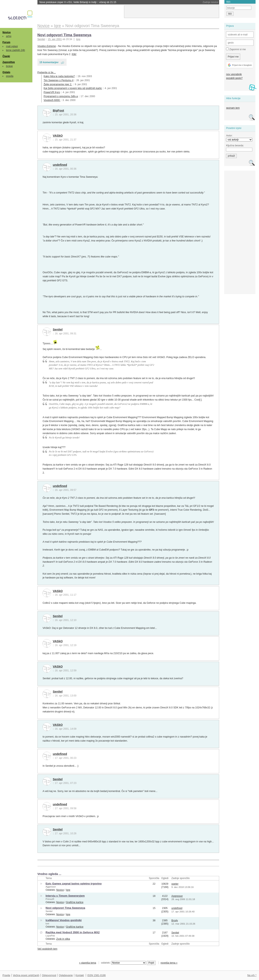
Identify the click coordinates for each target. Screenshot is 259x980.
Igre (78, 39)
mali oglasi (12, 46)
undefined (60, 165)
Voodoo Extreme (47, 46)
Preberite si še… (47, 72)
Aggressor (51, 887)
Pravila (6, 975)
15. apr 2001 (55, 39)
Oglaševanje (66, 975)
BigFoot (58, 111)
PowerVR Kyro (52, 92)
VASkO (58, 136)
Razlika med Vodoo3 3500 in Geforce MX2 (73, 932)
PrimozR (50, 899)
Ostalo (6, 72)
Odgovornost (49, 975)
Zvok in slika (63, 939)
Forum (6, 42)
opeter (175, 884)
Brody (175, 920)
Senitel (58, 330)
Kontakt (80, 975)
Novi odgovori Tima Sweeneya (64, 35)
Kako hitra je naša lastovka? (59, 76)
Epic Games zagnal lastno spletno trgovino (74, 884)
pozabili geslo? (234, 78)
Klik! (74, 54)
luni (47, 924)
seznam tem (233, 108)
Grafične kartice (75, 902)
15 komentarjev (49, 62)
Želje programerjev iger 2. (58, 84)
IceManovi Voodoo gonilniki (64, 920)
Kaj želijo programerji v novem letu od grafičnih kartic (73, 88)
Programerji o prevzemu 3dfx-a (61, 96)
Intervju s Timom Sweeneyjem (65, 896)
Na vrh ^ (252, 975)
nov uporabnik (234, 74)
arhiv (9, 36)
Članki (6, 56)
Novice (6, 32)
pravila (10, 76)
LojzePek (50, 936)
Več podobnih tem (47, 949)
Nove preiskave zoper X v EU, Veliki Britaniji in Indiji (78, 2)
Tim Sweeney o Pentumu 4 (59, 80)
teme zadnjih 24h (16, 50)
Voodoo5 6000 (52, 100)
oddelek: (123, 963)
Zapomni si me (236, 49)
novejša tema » (169, 963)
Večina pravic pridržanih (26, 975)
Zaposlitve (9, 62)
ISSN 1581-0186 (96, 975)
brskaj (9, 66)
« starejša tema (88, 963)
